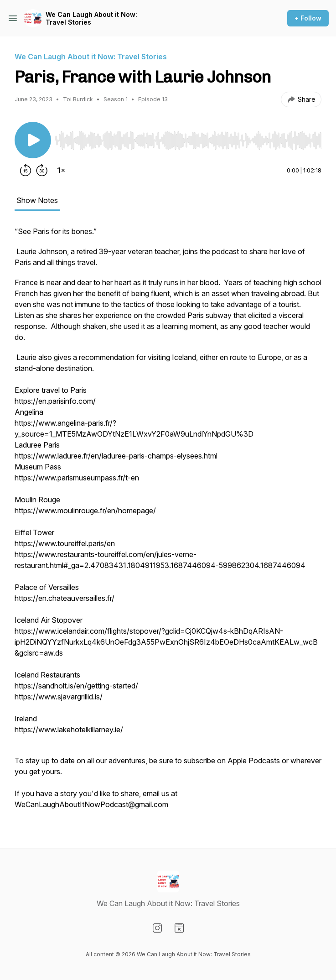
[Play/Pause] (33, 140)
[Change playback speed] (61, 170)
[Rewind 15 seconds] (26, 170)
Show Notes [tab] (37, 200)
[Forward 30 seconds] (42, 170)
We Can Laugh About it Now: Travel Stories (91, 18)
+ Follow (308, 18)
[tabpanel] (168, 522)
